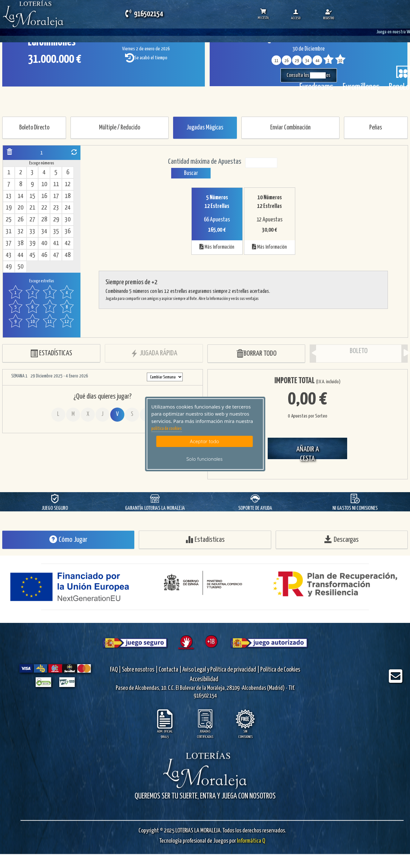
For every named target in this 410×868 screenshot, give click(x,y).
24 (68, 208)
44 (21, 255)
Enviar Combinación (290, 128)
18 (68, 196)
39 (32, 243)
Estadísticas (205, 539)
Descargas (342, 539)
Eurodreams (316, 87)
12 (68, 184)
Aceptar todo (204, 441)
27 (32, 220)
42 (68, 243)
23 (56, 208)
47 (56, 255)
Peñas (376, 128)
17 (56, 196)
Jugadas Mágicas (205, 128)
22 (44, 208)
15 (32, 196)
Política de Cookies (280, 670)
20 (21, 208)
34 (44, 231)
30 (68, 220)
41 (56, 243)
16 (44, 196)
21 (32, 208)
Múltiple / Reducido (120, 128)
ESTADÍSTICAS (51, 354)
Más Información (217, 247)
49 (9, 267)
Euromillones (361, 87)
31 (9, 231)
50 (21, 267)
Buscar (191, 173)
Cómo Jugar (68, 539)
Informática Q (251, 841)
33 (32, 231)
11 (56, 184)
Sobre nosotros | (140, 670)
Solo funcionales (204, 459)
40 (44, 243)
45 (32, 255)
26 (21, 220)
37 (9, 243)
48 (68, 255)
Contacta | (170, 670)
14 (21, 196)
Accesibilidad (204, 679)
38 (21, 243)
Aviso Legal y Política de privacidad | (221, 670)
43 (9, 255)
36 (68, 231)
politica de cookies (167, 429)
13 (9, 196)
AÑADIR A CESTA (308, 453)
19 (9, 208)
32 (21, 231)
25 (9, 220)
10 (44, 184)
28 (44, 220)
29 (56, 220)
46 (44, 255)
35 (56, 231)
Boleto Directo (34, 128)
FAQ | (116, 670)
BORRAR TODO (256, 354)
